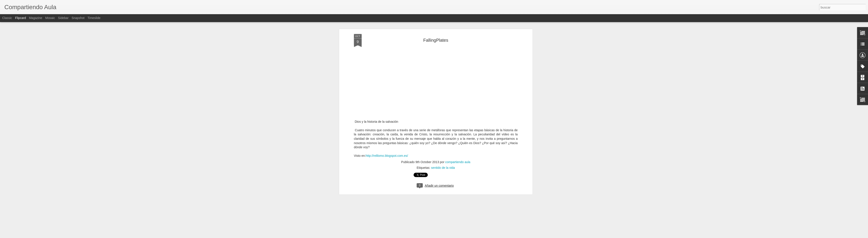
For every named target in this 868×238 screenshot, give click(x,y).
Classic (7, 18)
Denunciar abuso (465, 236)
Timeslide (94, 18)
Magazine (36, 18)
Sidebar (63, 18)
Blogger (451, 236)
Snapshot (78, 18)
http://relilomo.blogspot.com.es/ (387, 125)
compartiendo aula (458, 131)
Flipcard (21, 18)
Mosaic (50, 18)
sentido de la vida (443, 137)
